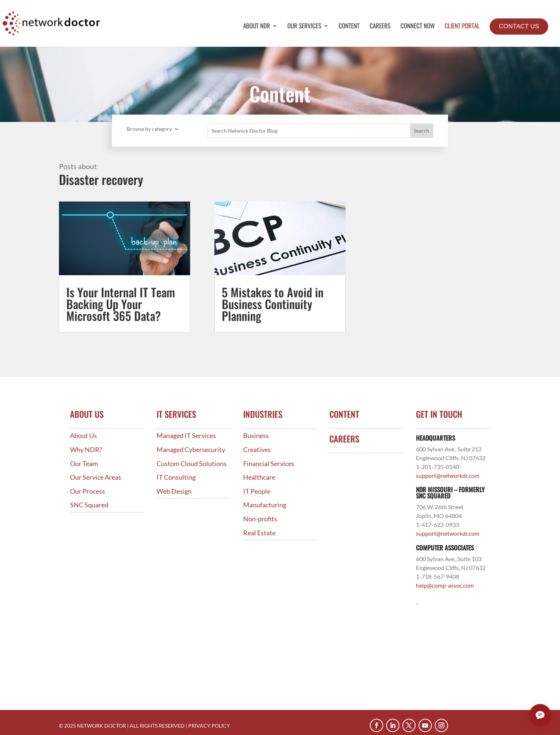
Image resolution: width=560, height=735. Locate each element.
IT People (257, 491)
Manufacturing (265, 505)
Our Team (84, 464)
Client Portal (462, 27)
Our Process (87, 491)
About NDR (257, 27)
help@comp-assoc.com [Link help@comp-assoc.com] (445, 585)
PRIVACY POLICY (209, 726)
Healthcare (259, 477)
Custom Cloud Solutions (192, 464)
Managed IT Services (186, 436)
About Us (83, 436)
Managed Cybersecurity (191, 450)
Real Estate (259, 533)
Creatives (257, 450)
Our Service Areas (96, 477)
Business (256, 436)
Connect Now (418, 27)
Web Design (174, 491)
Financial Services (269, 464)
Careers (380, 27)
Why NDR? (86, 450)
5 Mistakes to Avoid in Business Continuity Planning (273, 304)
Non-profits (260, 519)
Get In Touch (439, 414)
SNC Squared (89, 505)
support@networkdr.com (448, 475)
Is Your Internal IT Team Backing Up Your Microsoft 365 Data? (121, 304)
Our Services (304, 27)
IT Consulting (176, 477)
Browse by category (149, 129)
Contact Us (519, 26)
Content (349, 27)
